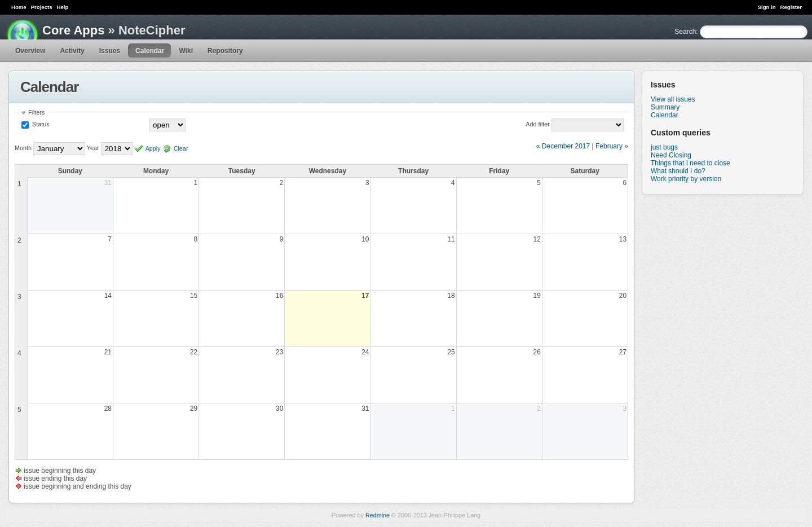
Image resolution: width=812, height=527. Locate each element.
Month (23, 148)
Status (40, 124)
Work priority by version (686, 179)
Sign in (767, 7)
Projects (42, 7)
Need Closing (671, 155)
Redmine (378, 515)
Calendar (150, 51)
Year (93, 148)
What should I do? (678, 171)
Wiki (186, 51)
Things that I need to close (690, 163)
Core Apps (73, 30)
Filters (36, 112)
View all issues (673, 99)
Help (63, 7)
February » (612, 146)
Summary (665, 107)
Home (19, 7)
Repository (225, 51)
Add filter (538, 124)
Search (685, 32)
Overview (30, 51)
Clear (181, 148)
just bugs (664, 147)
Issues (110, 51)
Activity (72, 51)
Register (791, 7)
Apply (153, 148)
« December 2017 (563, 146)
